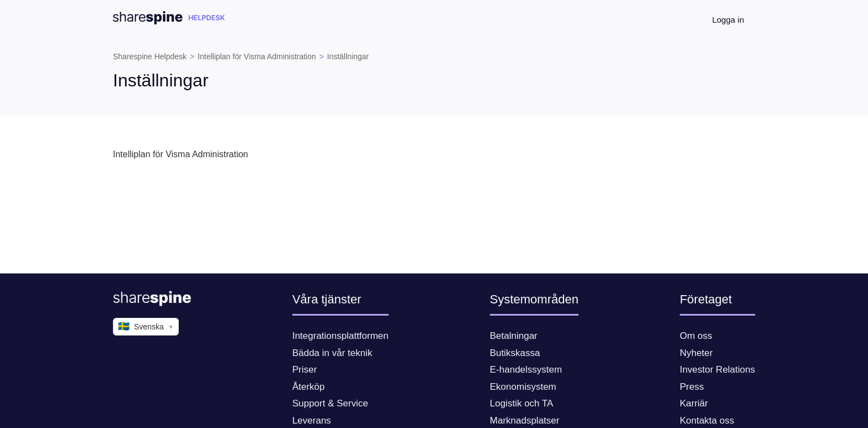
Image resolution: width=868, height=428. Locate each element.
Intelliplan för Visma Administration (257, 56)
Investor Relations (717, 370)
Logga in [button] (728, 20)
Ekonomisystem (523, 387)
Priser (304, 370)
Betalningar (514, 336)
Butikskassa (515, 353)
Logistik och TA (522, 403)
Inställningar (348, 56)
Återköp (309, 387)
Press (692, 387)
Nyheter (696, 353)
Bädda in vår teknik (332, 353)
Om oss (696, 336)
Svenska (146, 327)
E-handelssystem (526, 370)
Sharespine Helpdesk (150, 56)
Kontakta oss (707, 421)
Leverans (312, 421)
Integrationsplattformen (340, 336)
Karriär (694, 403)
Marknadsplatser (525, 421)
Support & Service (330, 403)
